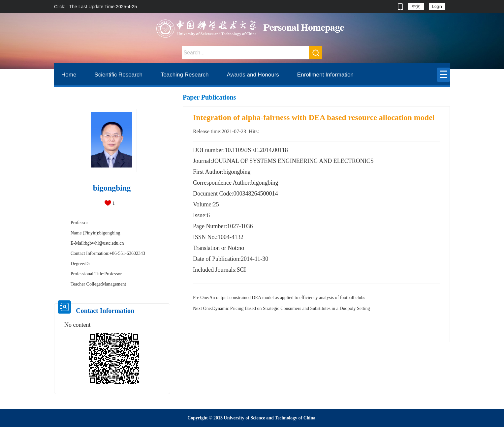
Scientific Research (118, 75)
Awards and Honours (253, 75)
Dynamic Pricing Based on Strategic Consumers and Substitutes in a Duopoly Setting (282, 308)
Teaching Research (185, 75)
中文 (416, 7)
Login (437, 7)
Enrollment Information (325, 75)
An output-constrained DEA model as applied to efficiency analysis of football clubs (279, 298)
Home (69, 75)
